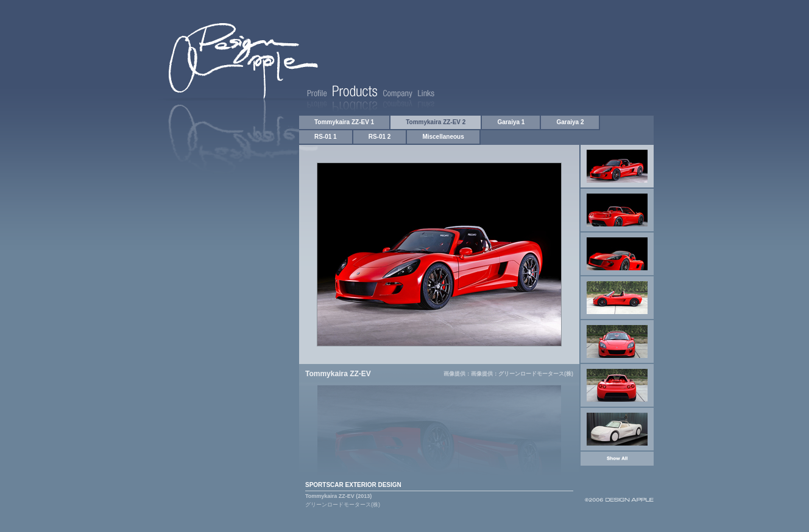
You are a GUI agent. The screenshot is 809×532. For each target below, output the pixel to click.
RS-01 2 (380, 137)
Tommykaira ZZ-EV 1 (344, 122)
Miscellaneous (443, 137)
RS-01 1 (326, 137)
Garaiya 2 (570, 122)
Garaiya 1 (511, 122)
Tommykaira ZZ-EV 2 (436, 122)
